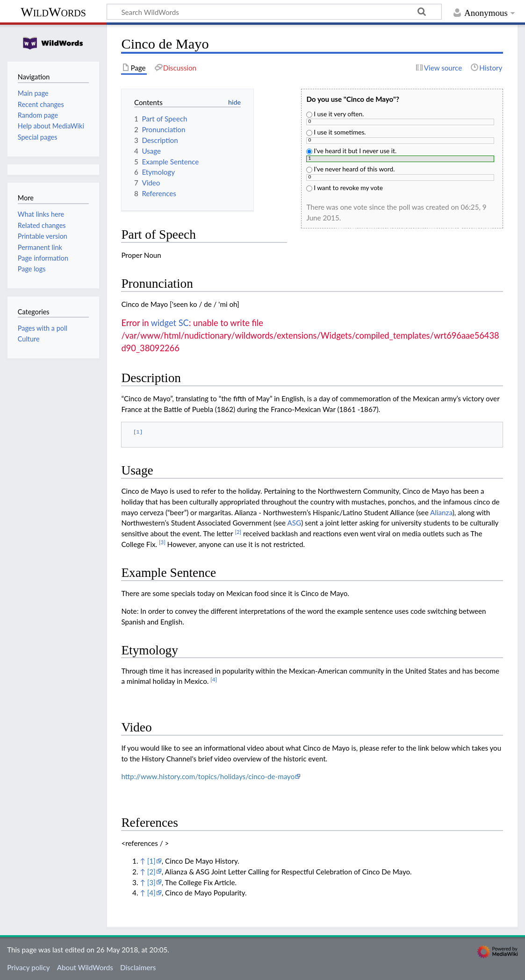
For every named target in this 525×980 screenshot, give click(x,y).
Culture (29, 339)
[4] (151, 893)
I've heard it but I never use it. (351, 151)
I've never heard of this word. (350, 169)
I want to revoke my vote (344, 188)
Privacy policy (28, 967)
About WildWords (85, 967)
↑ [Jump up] (142, 861)
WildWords (53, 12)
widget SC (170, 323)
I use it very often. (335, 114)
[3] (151, 882)
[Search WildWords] (274, 12)
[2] (151, 872)
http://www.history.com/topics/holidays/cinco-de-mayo (208, 776)
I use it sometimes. (336, 132)
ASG (295, 523)
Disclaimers (138, 967)
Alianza (441, 512)
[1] (151, 861)
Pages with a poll (43, 328)
